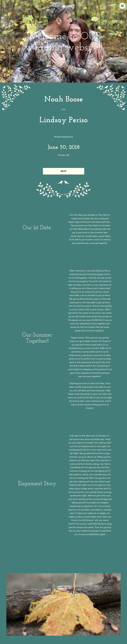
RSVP (63, 171)
